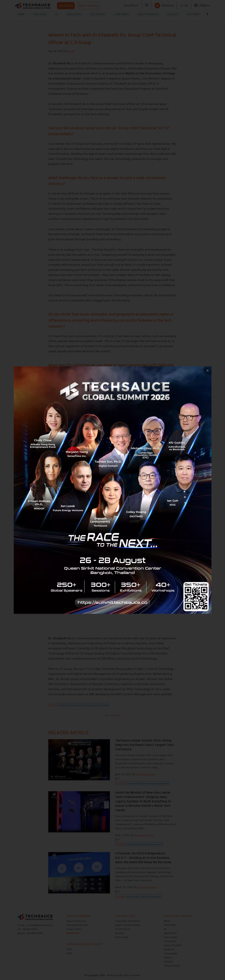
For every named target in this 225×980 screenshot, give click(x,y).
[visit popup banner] (113, 490)
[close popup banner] (208, 370)
